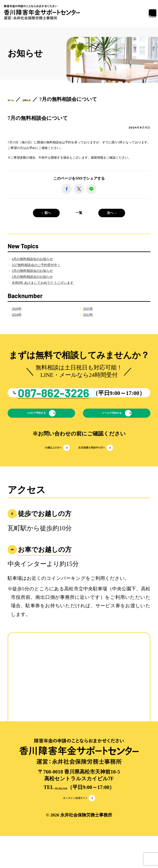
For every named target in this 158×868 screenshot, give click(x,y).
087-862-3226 (61, 815)
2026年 (17, 309)
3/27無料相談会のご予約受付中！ (36, 265)
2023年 (88, 315)
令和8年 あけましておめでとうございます (43, 283)
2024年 (17, 315)
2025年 (88, 309)
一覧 (79, 213)
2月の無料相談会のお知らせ (32, 277)
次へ (110, 213)
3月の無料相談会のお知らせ (32, 271)
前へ (48, 213)
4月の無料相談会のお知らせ (32, 259)
